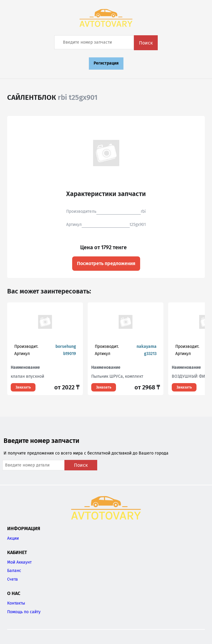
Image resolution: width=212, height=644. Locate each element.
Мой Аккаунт (19, 562)
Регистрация (106, 63)
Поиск (146, 43)
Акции (13, 538)
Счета (13, 579)
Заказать (23, 387)
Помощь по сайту (24, 612)
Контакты (16, 603)
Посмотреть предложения (106, 263)
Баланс (14, 571)
